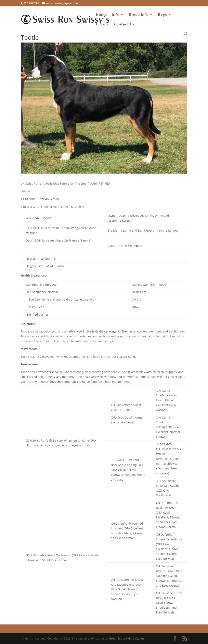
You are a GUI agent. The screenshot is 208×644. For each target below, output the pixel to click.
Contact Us (125, 24)
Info (116, 15)
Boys (163, 15)
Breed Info (139, 15)
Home (101, 15)
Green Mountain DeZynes (127, 638)
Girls (101, 24)
